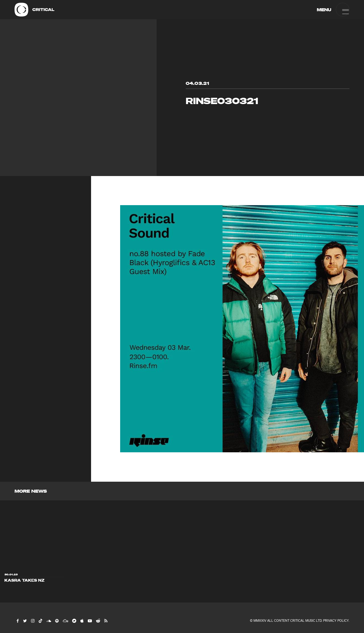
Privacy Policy (336, 621)
